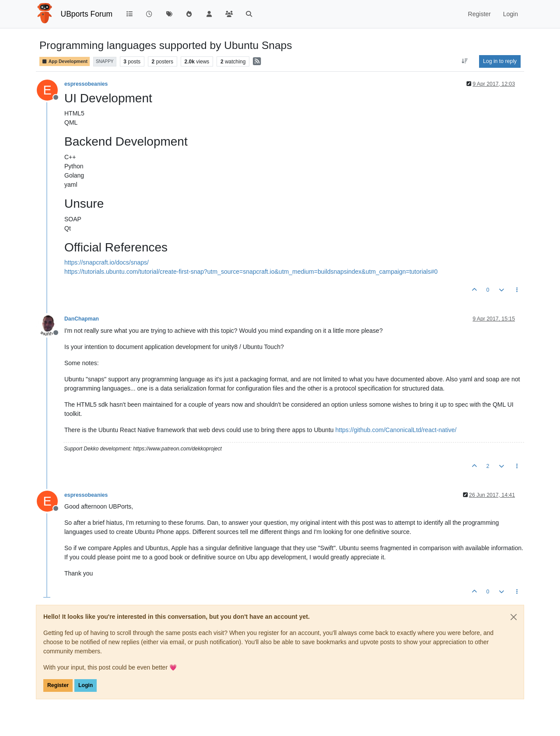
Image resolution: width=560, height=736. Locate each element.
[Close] (514, 617)
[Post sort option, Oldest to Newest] (465, 61)
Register (58, 685)
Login (86, 685)
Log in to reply (500, 61)
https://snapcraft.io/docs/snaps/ (107, 262)
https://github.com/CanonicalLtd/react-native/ (396, 430)
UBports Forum (87, 14)
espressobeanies (86, 84)
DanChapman (82, 319)
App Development (65, 61)
